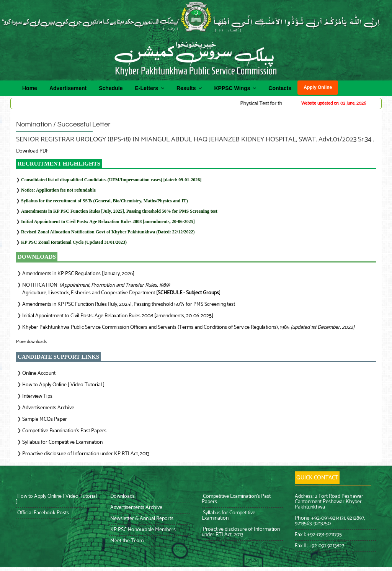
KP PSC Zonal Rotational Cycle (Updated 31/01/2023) (74, 242)
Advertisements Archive (48, 408)
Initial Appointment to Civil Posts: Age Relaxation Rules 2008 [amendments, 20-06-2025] (108, 222)
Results (189, 88)
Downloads (122, 496)
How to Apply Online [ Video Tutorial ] (63, 385)
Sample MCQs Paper (45, 419)
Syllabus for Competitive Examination (62, 442)
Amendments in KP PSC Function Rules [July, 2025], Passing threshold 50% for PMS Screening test (119, 211)
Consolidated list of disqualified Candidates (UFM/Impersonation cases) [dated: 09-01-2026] (111, 180)
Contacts (280, 88)
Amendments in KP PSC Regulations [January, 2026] (78, 274)
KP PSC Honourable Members (142, 530)
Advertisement (68, 88)
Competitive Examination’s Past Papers (64, 431)
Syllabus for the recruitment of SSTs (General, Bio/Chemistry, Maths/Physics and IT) (105, 201)
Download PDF (32, 151)
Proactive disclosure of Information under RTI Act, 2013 (241, 532)
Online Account (39, 373)
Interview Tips (37, 396)
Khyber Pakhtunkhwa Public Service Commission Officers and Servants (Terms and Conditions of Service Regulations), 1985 (188, 327)
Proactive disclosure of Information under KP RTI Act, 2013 (86, 454)
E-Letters (149, 88)
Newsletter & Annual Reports (141, 519)
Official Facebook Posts (42, 513)
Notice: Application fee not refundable (58, 190)
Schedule (111, 88)
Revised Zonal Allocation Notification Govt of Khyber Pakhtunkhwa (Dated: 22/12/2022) (108, 232)
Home (30, 88)
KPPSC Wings (235, 88)
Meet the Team (126, 541)
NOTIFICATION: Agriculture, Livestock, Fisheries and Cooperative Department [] (121, 289)
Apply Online (318, 87)
